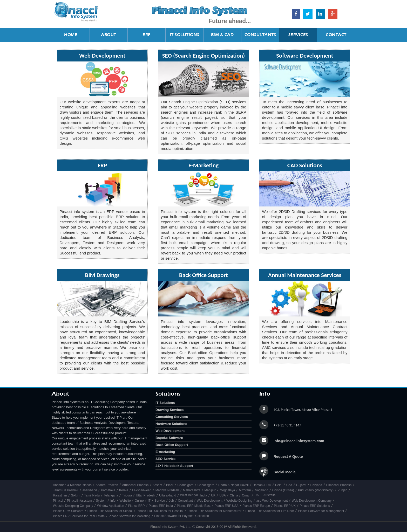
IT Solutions (185, 35)
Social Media (285, 472)
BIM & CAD (222, 35)
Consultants (260, 35)
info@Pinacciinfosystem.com (299, 441)
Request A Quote (288, 457)
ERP (147, 35)
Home (71, 35)
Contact (336, 35)
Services (298, 35)
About (109, 35)
